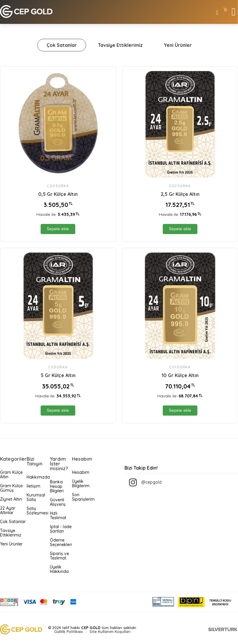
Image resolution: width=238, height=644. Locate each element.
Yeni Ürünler (178, 45)
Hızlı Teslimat (58, 515)
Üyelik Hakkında (59, 569)
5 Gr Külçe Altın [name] (58, 375)
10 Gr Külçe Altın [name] (180, 375)
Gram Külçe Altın (11, 475)
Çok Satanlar (62, 45)
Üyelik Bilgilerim (81, 484)
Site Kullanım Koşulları (110, 631)
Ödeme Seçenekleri (61, 542)
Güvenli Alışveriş (58, 502)
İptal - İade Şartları (61, 529)
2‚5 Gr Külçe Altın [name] (180, 194)
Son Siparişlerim (83, 497)
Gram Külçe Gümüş (11, 488)
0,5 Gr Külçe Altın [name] (58, 194)
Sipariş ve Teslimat (59, 556)
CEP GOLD (91, 628)
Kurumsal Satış (36, 497)
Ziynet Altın (11, 499)
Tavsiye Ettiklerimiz (120, 45)
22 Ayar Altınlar (8, 510)
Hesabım (81, 472)
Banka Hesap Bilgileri (57, 486)
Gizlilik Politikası (68, 631)
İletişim (33, 486)
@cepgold (151, 482)
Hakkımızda (38, 477)
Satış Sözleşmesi (37, 511)
